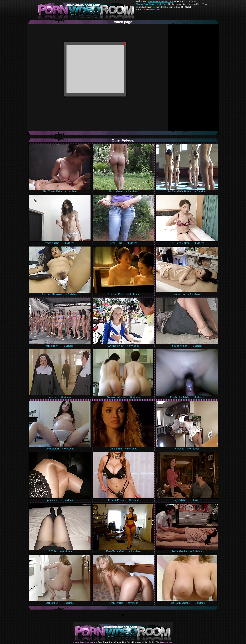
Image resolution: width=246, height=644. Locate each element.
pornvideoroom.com (84, 642)
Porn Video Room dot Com (160, 1)
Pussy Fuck (155, 10)
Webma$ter (166, 642)
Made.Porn (162, 4)
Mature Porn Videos (146, 4)
